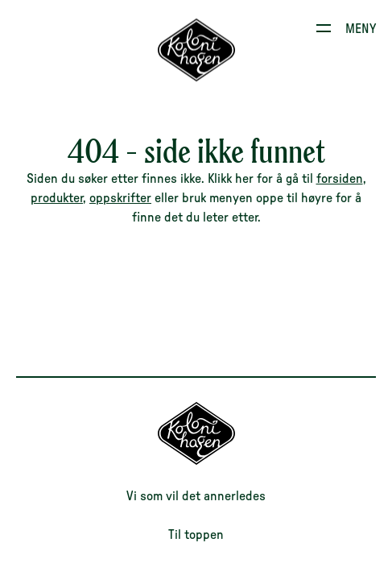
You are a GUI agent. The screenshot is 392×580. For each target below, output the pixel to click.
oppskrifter (120, 198)
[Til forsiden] (196, 461)
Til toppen (196, 535)
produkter (57, 198)
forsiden (340, 179)
